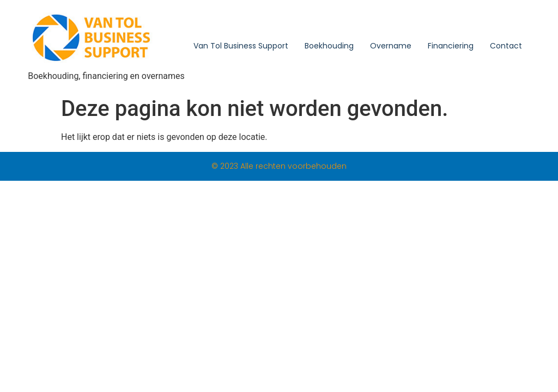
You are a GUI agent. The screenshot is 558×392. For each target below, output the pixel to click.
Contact (506, 46)
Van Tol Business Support (241, 46)
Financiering (451, 46)
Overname (391, 46)
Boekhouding (329, 46)
